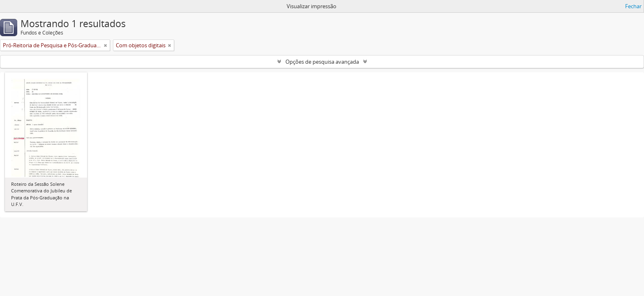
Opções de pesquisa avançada (322, 62)
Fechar (633, 6)
